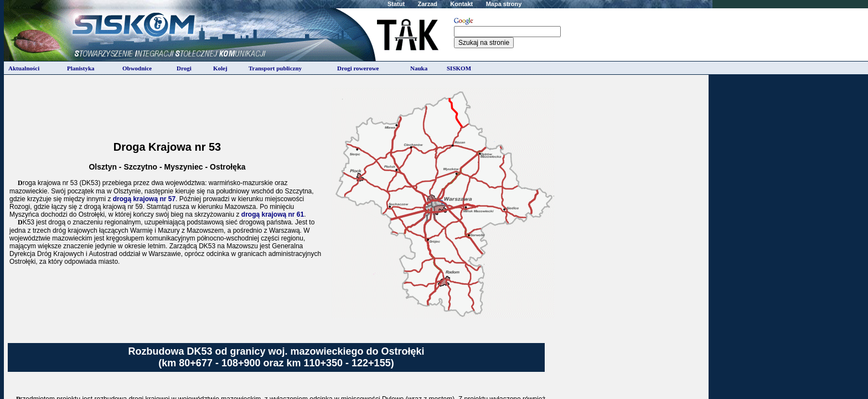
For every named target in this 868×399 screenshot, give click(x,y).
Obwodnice (137, 68)
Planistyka (81, 68)
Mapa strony (504, 4)
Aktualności (24, 68)
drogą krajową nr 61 (273, 214)
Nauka (419, 68)
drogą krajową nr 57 (144, 199)
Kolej (220, 68)
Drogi (184, 68)
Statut (396, 4)
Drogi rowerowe (358, 68)
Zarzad (428, 4)
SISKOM (459, 68)
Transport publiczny (275, 68)
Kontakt (461, 4)
